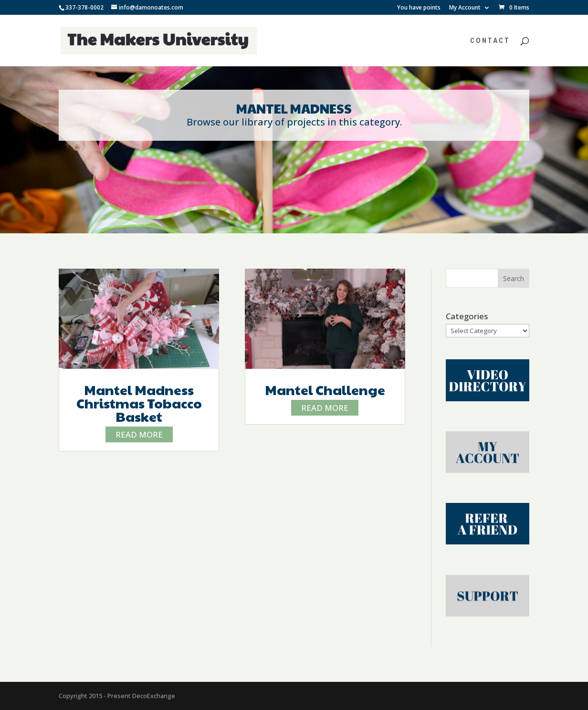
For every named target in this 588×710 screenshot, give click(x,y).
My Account (465, 8)
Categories (467, 316)
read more (139, 434)
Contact (490, 41)
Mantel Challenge (325, 390)
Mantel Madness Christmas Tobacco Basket (139, 403)
